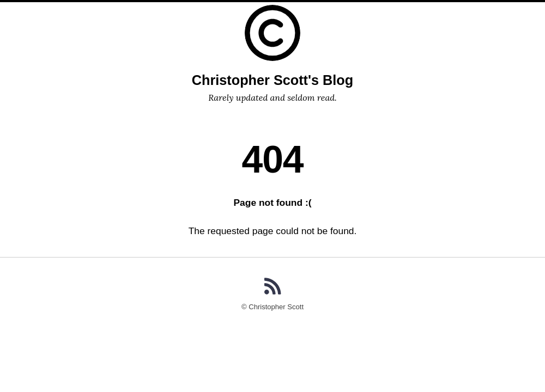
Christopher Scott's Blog (272, 80)
